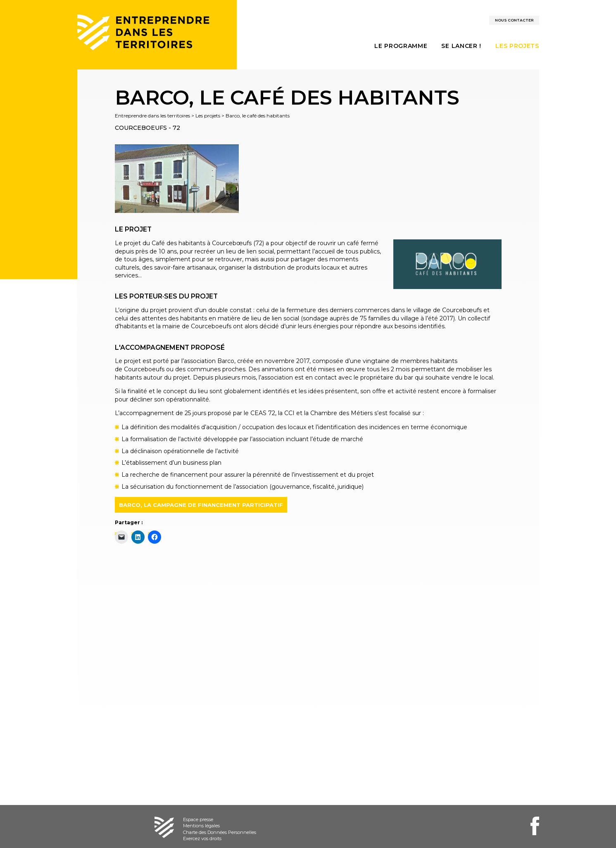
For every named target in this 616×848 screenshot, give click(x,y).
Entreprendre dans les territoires (152, 116)
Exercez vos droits (202, 838)
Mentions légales (201, 826)
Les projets (208, 116)
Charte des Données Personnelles (220, 832)
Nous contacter (514, 20)
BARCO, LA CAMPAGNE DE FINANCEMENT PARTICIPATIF (201, 505)
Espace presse (198, 819)
